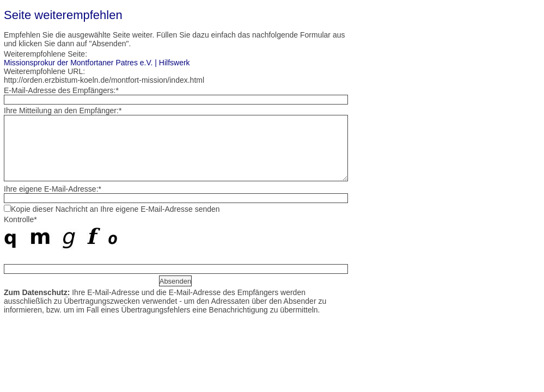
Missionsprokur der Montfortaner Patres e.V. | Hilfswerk (97, 63)
